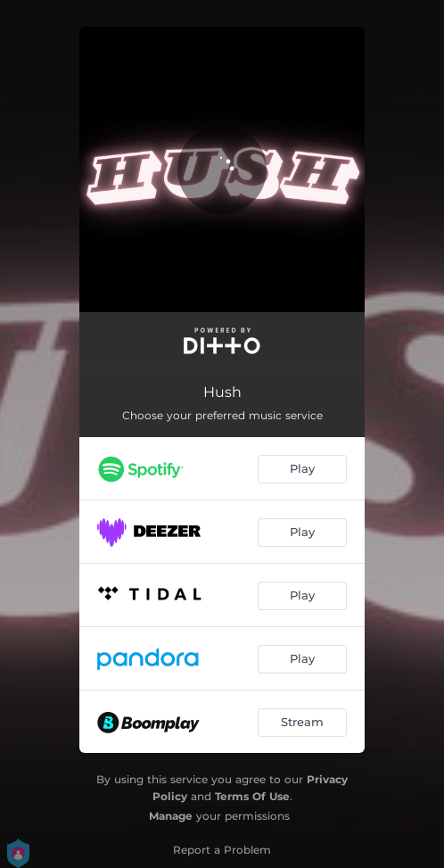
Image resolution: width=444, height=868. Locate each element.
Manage (171, 816)
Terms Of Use (252, 796)
